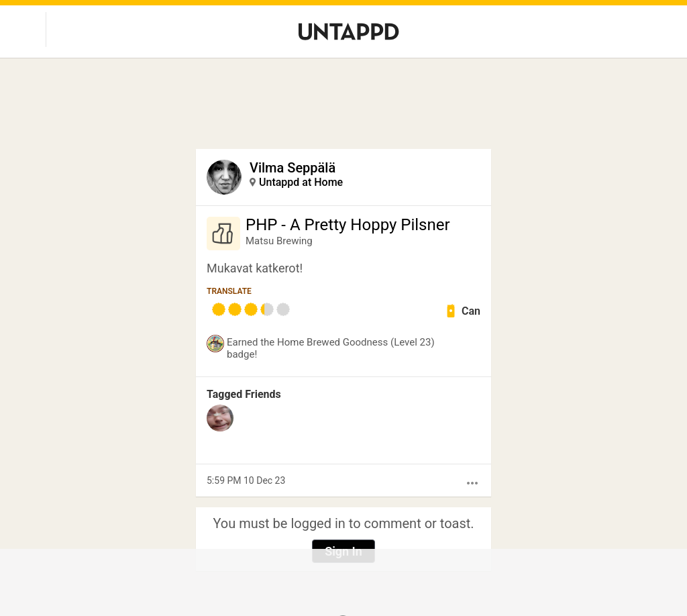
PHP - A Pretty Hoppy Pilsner (348, 225)
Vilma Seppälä (293, 168)
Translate (229, 291)
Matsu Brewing (279, 241)
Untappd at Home (301, 182)
